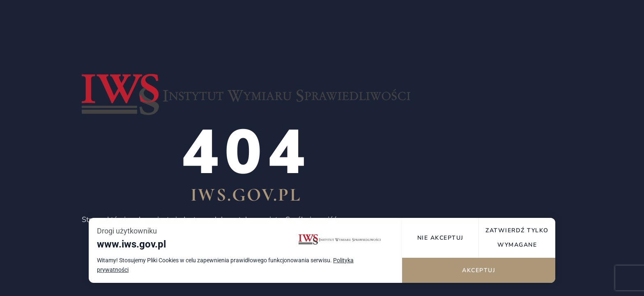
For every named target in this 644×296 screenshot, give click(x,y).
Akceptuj (479, 270)
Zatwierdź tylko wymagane (517, 238)
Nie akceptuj (440, 238)
